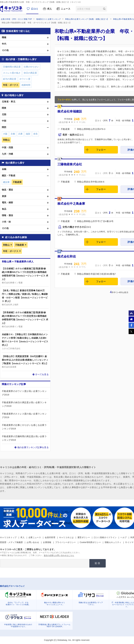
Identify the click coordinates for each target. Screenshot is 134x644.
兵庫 (20, 134)
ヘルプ (123, 537)
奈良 (36, 134)
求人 (50, 9)
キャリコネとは (66, 537)
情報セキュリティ (113, 542)
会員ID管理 (50, 537)
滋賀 (28, 134)
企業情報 (47, 542)
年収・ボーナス (11, 251)
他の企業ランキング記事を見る (33, 447)
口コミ (35, 9)
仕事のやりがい (31, 67)
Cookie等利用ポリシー (90, 542)
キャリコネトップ (8, 537)
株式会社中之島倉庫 (71, 204)
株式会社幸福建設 (70, 111)
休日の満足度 (30, 73)
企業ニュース (35, 537)
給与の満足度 (10, 79)
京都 (13, 134)
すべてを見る (42, 374)
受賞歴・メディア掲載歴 (11, 542)
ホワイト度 (25, 79)
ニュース (66, 9)
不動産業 (20, 245)
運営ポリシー (84, 537)
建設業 (6, 182)
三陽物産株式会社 (70, 164)
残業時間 (26, 85)
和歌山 (6, 245)
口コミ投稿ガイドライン (105, 537)
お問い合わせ (33, 542)
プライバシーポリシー (66, 542)
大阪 (5, 134)
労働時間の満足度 (12, 67)
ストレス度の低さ (12, 73)
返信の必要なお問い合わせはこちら (59, 555)
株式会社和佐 (67, 256)
